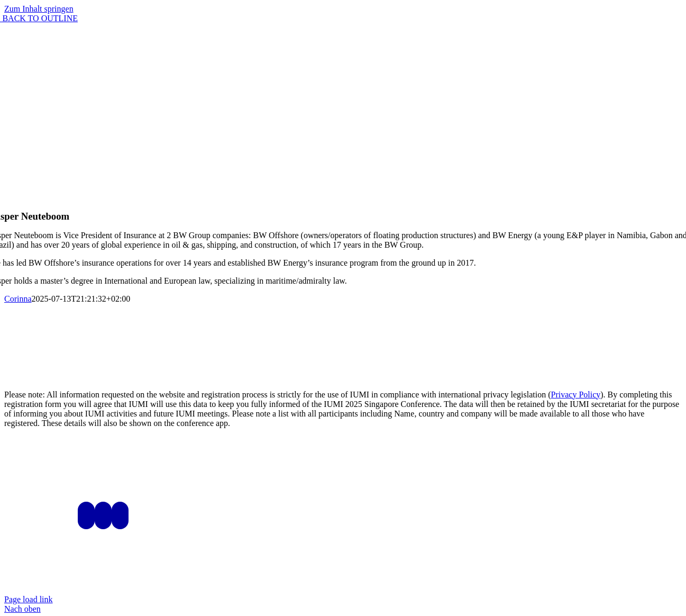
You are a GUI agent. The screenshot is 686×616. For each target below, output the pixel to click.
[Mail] (120, 515)
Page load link (29, 599)
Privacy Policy (576, 395)
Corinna (18, 299)
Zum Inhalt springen (39, 9)
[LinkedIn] (103, 515)
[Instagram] (86, 515)
